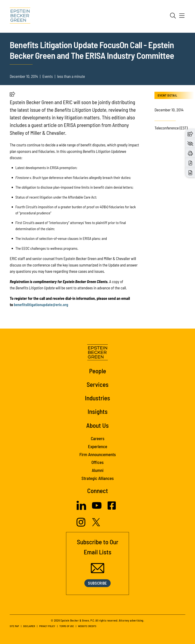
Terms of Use (67, 626)
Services (98, 384)
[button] (12, 95)
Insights (98, 411)
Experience (98, 446)
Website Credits (87, 626)
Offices (97, 462)
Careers (98, 438)
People (98, 371)
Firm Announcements (98, 454)
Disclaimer (29, 626)
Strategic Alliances (98, 478)
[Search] (173, 16)
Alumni (98, 470)
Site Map (14, 626)
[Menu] (182, 17)
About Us (97, 425)
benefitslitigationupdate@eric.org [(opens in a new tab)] (41, 304)
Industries (97, 398)
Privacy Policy (47, 626)
